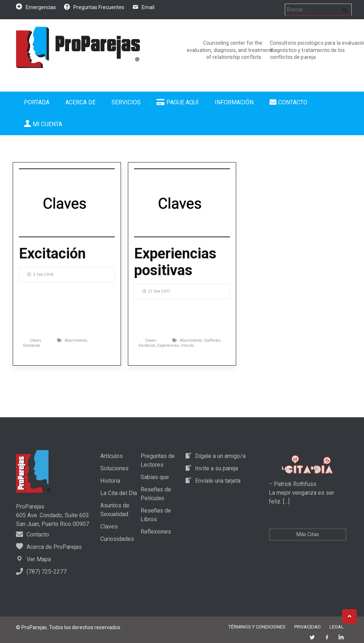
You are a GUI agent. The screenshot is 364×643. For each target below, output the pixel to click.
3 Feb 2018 (40, 275)
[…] (286, 501)
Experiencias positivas (175, 262)
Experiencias (168, 345)
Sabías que (155, 477)
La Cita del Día (119, 493)
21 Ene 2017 (156, 291)
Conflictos (212, 340)
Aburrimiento (76, 340)
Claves (36, 340)
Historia (110, 481)
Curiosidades (117, 539)
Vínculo (187, 345)
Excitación (52, 254)
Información (234, 102)
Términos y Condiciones (257, 627)
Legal (337, 627)
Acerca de (80, 102)
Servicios (126, 102)
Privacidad (308, 627)
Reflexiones (156, 532)
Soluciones (114, 468)
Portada (37, 102)
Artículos (112, 456)
